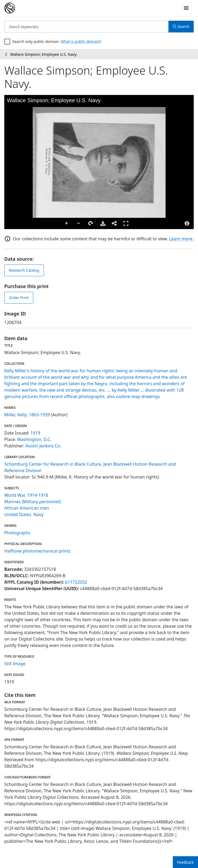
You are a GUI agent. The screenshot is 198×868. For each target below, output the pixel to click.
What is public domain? (81, 41)
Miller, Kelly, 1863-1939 (27, 415)
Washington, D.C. (34, 439)
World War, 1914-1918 (26, 495)
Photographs (17, 533)
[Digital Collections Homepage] (10, 8)
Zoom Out (79, 223)
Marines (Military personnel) (33, 502)
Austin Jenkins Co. (43, 446)
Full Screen (126, 223)
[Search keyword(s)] (86, 27)
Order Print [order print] (19, 298)
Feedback (185, 862)
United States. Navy (24, 514)
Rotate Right (91, 223)
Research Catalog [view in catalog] (24, 270)
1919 (36, 433)
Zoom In (67, 223)
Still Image (15, 664)
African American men (27, 508)
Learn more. (181, 239)
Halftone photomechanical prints (37, 551)
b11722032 (76, 582)
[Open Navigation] (186, 8)
